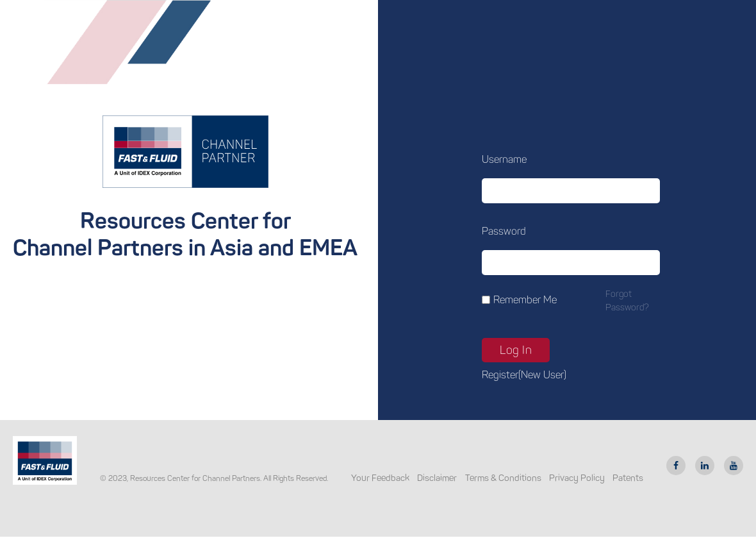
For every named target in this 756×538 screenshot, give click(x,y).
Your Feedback (380, 478)
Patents (628, 478)
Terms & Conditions (503, 478)
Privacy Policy (577, 478)
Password (504, 231)
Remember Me (525, 300)
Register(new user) (524, 375)
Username (504, 159)
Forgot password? (627, 301)
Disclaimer (437, 478)
